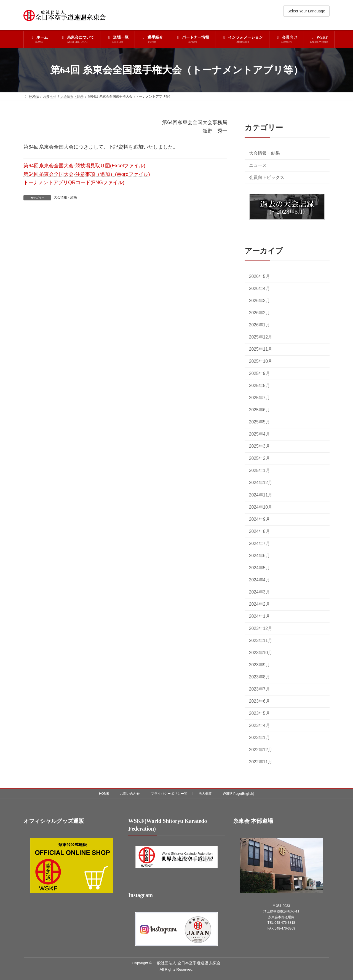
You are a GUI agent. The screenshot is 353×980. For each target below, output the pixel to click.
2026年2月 (260, 313)
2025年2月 (260, 459)
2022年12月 (261, 750)
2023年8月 (260, 677)
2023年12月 (261, 628)
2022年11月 (261, 762)
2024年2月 (260, 604)
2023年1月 (260, 738)
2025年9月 (260, 374)
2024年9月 (260, 519)
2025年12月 (261, 337)
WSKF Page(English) (238, 794)
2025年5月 (260, 422)
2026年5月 (260, 276)
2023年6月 (260, 701)
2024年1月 (260, 616)
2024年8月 (260, 531)
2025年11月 (261, 349)
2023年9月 (260, 665)
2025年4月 (260, 434)
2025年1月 (260, 471)
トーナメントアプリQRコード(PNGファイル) (74, 182)
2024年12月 (261, 483)
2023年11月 (261, 641)
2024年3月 (260, 592)
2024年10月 (261, 507)
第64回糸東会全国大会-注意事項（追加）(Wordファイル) (87, 174)
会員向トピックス (267, 177)
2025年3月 (260, 446)
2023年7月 (260, 689)
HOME (104, 794)
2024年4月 (260, 580)
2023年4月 (260, 726)
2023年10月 (261, 653)
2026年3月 (260, 301)
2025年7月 (260, 398)
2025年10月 (261, 362)
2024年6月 (260, 556)
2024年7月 (260, 543)
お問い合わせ (130, 794)
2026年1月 (260, 325)
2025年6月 (260, 410)
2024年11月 (261, 495)
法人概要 (205, 794)
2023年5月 (260, 713)
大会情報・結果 (65, 197)
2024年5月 (260, 568)
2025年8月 (260, 386)
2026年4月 (260, 288)
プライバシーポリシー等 (169, 794)
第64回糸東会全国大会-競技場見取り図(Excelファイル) (84, 166)
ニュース (258, 165)
